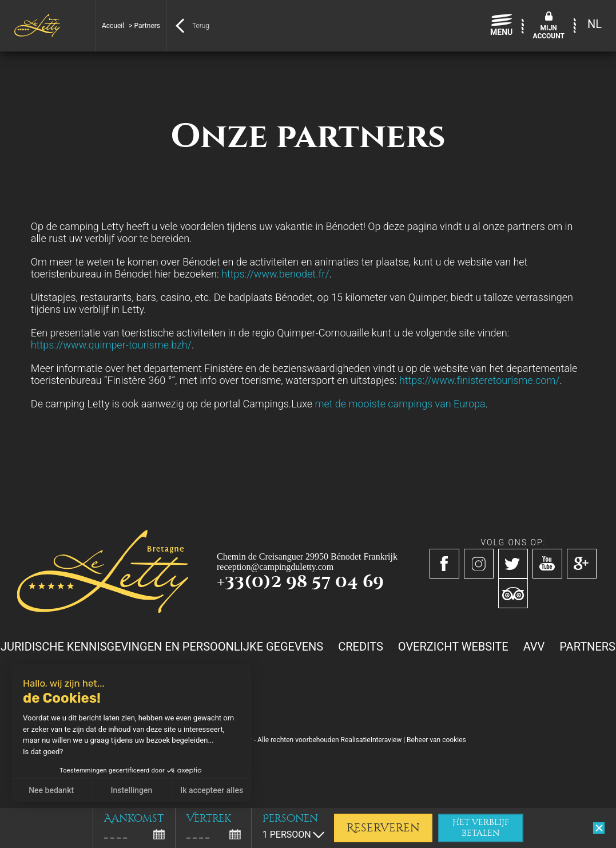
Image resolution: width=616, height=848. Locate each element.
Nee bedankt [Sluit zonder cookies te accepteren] (51, 790)
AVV (534, 647)
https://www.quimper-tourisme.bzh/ (111, 345)
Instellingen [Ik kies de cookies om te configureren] (131, 790)
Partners (587, 647)
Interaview (386, 740)
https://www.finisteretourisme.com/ (479, 380)
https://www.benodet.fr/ (275, 274)
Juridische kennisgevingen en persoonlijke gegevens (162, 647)
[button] (17, 835)
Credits (361, 647)
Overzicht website (453, 647)
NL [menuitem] (595, 24)
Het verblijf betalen (481, 828)
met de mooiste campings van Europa (400, 404)
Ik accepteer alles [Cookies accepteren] (212, 790)
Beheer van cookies (436, 740)
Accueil (113, 26)
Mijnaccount (549, 32)
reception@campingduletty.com (275, 567)
